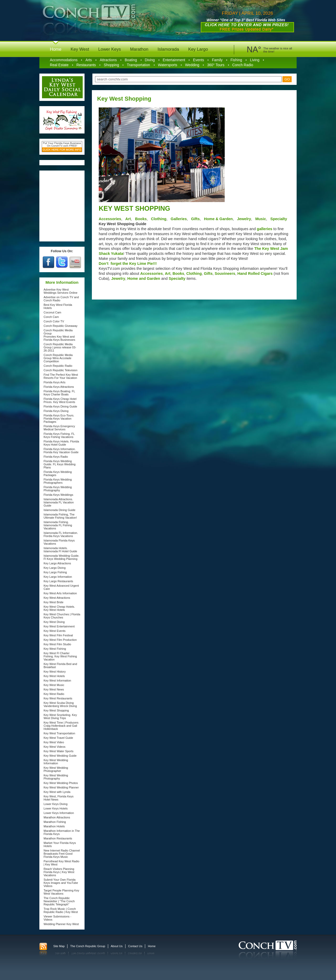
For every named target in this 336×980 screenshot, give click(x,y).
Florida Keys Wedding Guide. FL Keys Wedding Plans (60, 464)
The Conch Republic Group (88, 946)
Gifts (195, 219)
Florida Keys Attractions (59, 387)
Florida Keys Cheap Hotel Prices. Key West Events (60, 400)
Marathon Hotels (54, 826)
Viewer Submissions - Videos (57, 918)
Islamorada (168, 49)
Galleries (179, 219)
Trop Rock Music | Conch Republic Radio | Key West (61, 910)
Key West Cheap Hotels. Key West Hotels (59, 608)
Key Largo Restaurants (58, 581)
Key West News (54, 689)
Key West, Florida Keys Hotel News (59, 798)
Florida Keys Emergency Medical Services (59, 428)
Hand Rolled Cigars (255, 274)
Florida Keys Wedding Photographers (58, 481)
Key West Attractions (57, 598)
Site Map (59, 946)
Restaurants (86, 65)
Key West (80, 49)
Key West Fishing (55, 649)
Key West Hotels (54, 676)
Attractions (108, 60)
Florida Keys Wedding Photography (58, 489)
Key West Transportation (59, 733)
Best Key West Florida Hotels (58, 306)
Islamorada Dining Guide (59, 510)
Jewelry (243, 219)
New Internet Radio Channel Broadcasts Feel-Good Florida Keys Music (62, 854)
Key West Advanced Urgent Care (61, 587)
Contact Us (135, 946)
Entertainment (174, 60)
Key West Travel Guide (58, 738)
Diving (150, 60)
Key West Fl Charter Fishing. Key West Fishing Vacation (60, 656)
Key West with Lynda (57, 792)
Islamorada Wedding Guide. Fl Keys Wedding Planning (61, 557)
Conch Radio (243, 65)
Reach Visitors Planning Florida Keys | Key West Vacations (59, 872)
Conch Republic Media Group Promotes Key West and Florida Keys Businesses (59, 335)
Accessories (110, 219)
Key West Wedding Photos (61, 783)
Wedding (192, 65)
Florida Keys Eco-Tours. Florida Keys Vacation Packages (59, 419)
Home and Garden (144, 278)
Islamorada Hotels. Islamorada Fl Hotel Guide (60, 550)
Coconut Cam (52, 312)
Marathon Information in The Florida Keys (62, 832)
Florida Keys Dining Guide (60, 406)
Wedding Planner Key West (61, 924)
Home (56, 49)
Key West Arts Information (60, 593)
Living (255, 60)
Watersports (168, 65)
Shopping (111, 65)
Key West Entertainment (59, 626)
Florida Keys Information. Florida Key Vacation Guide (61, 451)
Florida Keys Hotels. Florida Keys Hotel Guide (61, 443)
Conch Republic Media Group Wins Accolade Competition (58, 358)
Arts (88, 60)
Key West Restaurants (58, 698)
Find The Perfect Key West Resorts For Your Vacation (61, 376)
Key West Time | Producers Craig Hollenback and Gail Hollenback (61, 726)
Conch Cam (51, 317)
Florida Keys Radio (56, 457)
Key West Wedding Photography (56, 777)
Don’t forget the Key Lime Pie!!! (128, 264)
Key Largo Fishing (55, 572)
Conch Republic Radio (58, 366)
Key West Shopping (56, 710)
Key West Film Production (60, 640)
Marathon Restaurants (58, 838)
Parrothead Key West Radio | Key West (61, 863)
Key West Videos (54, 747)
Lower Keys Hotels (56, 808)
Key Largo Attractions (57, 563)
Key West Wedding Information (56, 762)
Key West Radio (54, 694)
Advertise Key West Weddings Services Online (61, 291)
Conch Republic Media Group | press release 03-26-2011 (60, 347)
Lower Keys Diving (56, 804)
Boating (131, 60)
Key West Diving (54, 622)
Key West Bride (54, 602)
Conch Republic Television (61, 370)
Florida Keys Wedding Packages (58, 473)
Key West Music (54, 685)
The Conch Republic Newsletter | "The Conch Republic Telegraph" (59, 901)
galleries (264, 229)
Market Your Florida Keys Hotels (60, 844)
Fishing (236, 60)
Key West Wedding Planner (61, 787)
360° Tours (216, 65)
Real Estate (59, 65)
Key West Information (57, 680)
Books (140, 219)
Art (128, 219)
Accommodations (64, 60)
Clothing (159, 219)
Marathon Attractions (57, 817)
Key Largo (198, 49)
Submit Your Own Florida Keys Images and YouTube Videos (61, 883)
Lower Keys (109, 49)
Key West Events (55, 631)
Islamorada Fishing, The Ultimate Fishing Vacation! (60, 516)
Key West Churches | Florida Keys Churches (62, 616)
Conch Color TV (54, 321)
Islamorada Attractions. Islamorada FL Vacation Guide (59, 502)
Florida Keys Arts (54, 382)
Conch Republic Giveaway (61, 326)
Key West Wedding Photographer (56, 769)
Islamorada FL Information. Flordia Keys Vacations (61, 534)
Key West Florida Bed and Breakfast (60, 666)
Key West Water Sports (59, 751)
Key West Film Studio (57, 644)
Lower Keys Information (59, 813)
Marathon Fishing (55, 822)
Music (260, 219)
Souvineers (225, 274)
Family (217, 60)
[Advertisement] (62, 206)
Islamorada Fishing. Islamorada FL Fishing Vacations (58, 525)
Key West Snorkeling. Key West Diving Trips (60, 716)
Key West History (55, 672)
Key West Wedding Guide (60, 756)
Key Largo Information (58, 577)
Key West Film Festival (58, 635)
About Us (117, 946)
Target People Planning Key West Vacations (61, 892)
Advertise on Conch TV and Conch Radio (61, 299)
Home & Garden (218, 219)
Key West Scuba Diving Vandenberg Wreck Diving (60, 704)
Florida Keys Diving (56, 411)
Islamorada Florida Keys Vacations (59, 542)
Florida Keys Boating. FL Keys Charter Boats (59, 393)
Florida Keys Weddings (58, 495)
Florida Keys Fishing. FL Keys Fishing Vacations (59, 435)
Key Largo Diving (55, 568)
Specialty (279, 219)
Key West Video (54, 742)
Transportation (138, 65)
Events (198, 60)
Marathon (139, 49)
